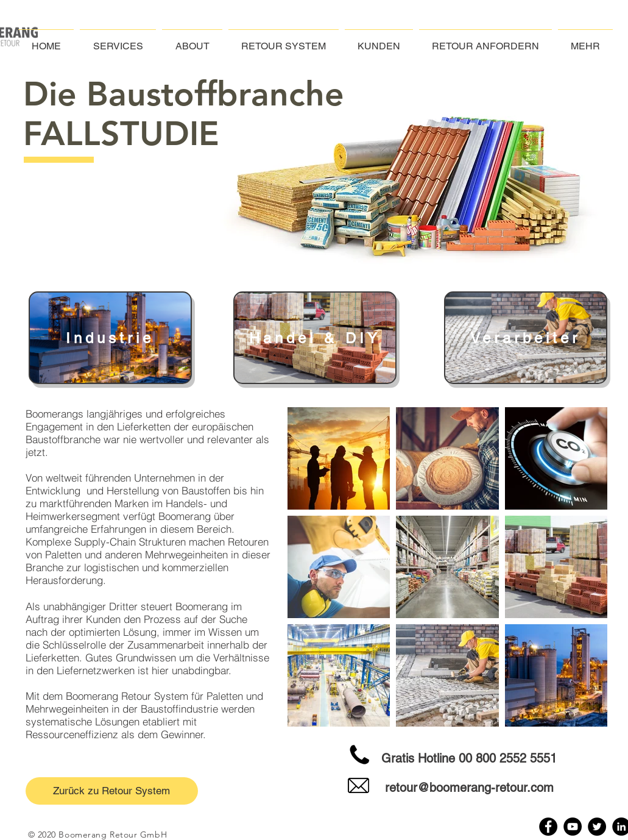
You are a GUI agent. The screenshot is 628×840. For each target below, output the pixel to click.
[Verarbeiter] (526, 338)
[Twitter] (597, 827)
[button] (585, 41)
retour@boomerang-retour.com (469, 788)
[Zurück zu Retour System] (112, 791)
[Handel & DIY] (315, 338)
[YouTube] (573, 827)
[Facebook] (548, 827)
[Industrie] (110, 338)
